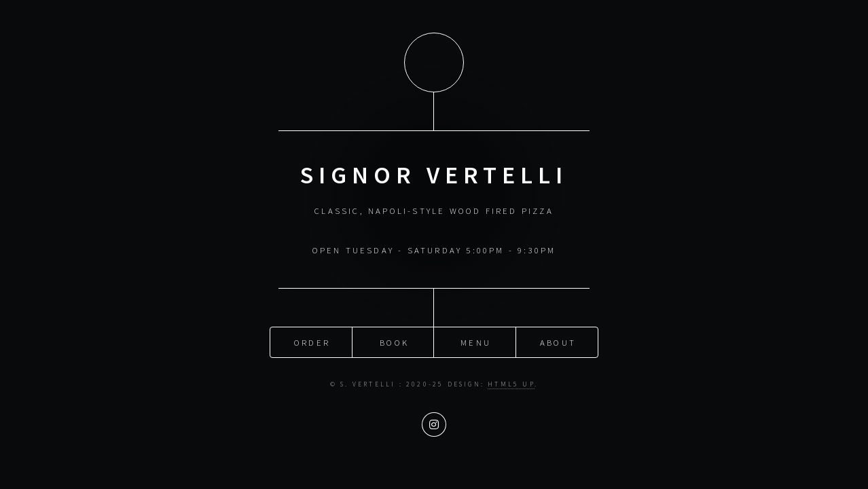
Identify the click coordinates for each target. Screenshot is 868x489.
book (394, 340)
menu (476, 340)
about (558, 340)
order (312, 340)
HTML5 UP (511, 382)
